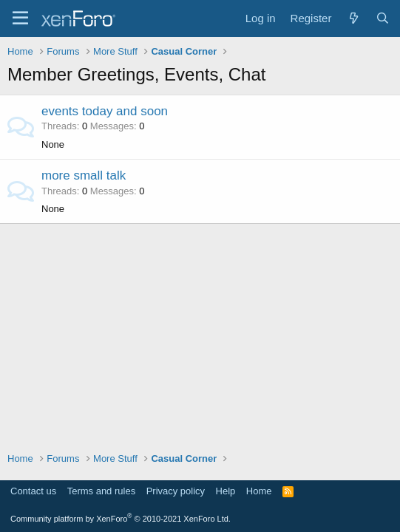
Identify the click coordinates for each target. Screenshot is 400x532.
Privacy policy (176, 491)
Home (259, 491)
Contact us (33, 491)
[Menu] (20, 18)
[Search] (383, 18)
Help (226, 491)
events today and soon (105, 111)
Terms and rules (101, 491)
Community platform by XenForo (121, 519)
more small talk (84, 175)
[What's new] (353, 18)
